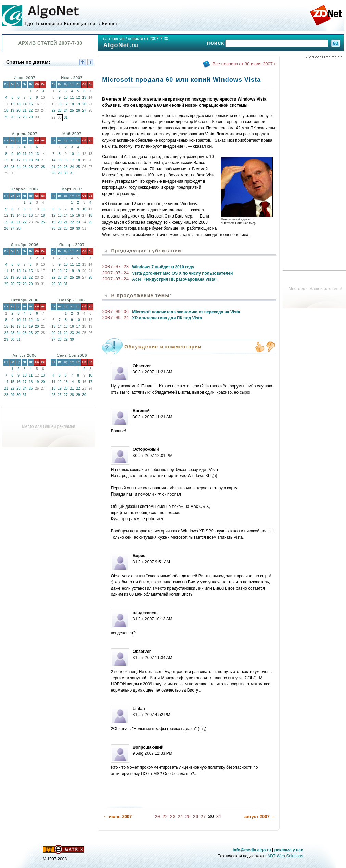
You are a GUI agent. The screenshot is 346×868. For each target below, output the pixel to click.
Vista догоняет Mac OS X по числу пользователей (182, 273)
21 (24, 111)
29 (31, 117)
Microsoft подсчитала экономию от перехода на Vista (186, 312)
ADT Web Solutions (285, 856)
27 (18, 117)
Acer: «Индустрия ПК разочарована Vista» (175, 279)
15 (31, 104)
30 (66, 173)
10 (66, 98)
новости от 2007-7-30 (148, 39)
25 (6, 117)
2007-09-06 (115, 312)
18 (6, 111)
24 (66, 111)
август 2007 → (260, 816)
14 (24, 104)
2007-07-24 (115, 273)
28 (24, 117)
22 (31, 111)
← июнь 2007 (117, 816)
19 (12, 111)
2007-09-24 (115, 318)
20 (18, 111)
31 (66, 117)
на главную (114, 39)
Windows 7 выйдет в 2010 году (163, 267)
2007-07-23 (115, 267)
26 (12, 117)
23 (60, 111)
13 (18, 104)
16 (60, 104)
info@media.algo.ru (252, 850)
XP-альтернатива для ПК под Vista (167, 318)
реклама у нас (289, 850)
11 (72, 98)
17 (66, 104)
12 (12, 104)
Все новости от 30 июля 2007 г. (245, 64)
